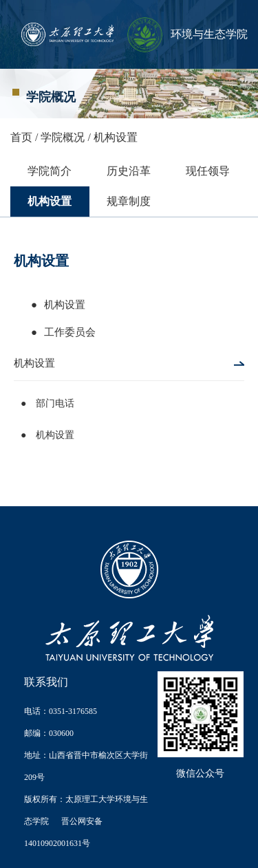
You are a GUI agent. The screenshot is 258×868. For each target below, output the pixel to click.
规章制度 (129, 201)
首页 (21, 137)
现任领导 (208, 171)
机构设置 (116, 137)
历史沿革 (129, 171)
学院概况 (63, 137)
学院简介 (50, 171)
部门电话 (54, 403)
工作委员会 (70, 332)
